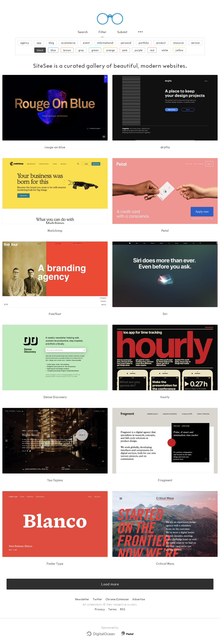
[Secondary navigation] (140, 32)
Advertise (139, 599)
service (195, 43)
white (165, 50)
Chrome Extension (117, 599)
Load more (110, 584)
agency (25, 43)
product (161, 43)
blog (51, 43)
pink (125, 50)
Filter (102, 32)
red (152, 50)
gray (81, 50)
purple (139, 50)
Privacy (100, 609)
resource (178, 43)
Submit (122, 32)
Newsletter (82, 599)
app (39, 43)
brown (67, 50)
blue (53, 50)
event (86, 43)
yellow (179, 50)
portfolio (144, 43)
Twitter (97, 599)
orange (110, 50)
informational (105, 43)
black (40, 50)
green (95, 50)
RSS (123, 609)
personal (126, 43)
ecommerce (68, 43)
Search (83, 32)
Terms (112, 609)
